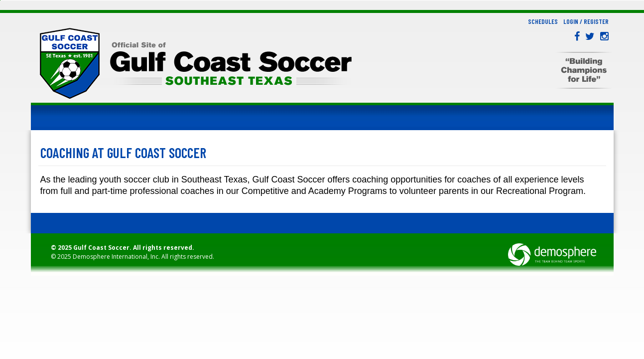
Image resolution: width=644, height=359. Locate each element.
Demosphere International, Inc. (116, 257)
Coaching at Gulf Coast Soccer (123, 153)
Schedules (543, 21)
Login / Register (586, 21)
